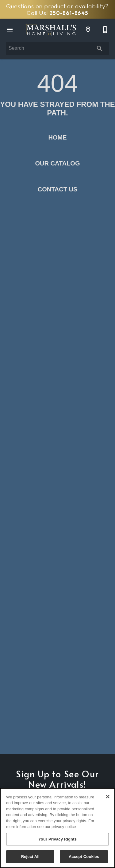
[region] (57, 828)
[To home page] (50, 30)
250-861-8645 (69, 13)
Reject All (30, 857)
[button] (10, 30)
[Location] (88, 30)
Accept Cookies (84, 857)
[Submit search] (100, 49)
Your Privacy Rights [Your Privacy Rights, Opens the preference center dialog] (57, 839)
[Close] (108, 797)
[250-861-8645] (105, 30)
